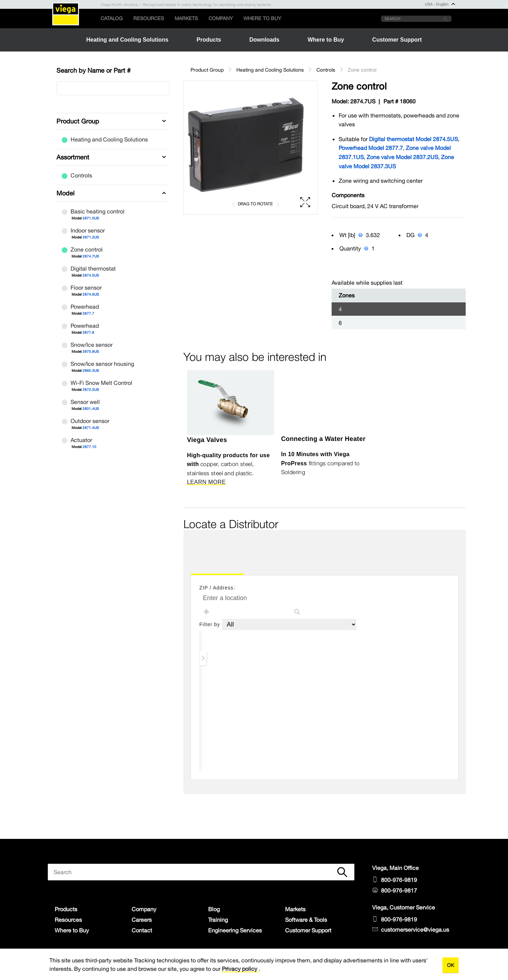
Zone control (116, 250)
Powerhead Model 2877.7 (371, 148)
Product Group (78, 121)
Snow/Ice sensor (116, 345)
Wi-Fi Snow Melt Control (116, 383)
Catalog (112, 18)
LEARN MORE (206, 482)
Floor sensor (116, 288)
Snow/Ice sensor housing (116, 364)
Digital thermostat (116, 269)
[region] (250, 147)
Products (66, 909)
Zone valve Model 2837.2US (402, 157)
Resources (149, 18)
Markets (186, 18)
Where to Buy (262, 18)
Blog (214, 909)
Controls (77, 175)
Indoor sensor (116, 231)
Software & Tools (306, 920)
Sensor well (116, 402)
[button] (250, 147)
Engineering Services (235, 930)
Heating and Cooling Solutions (105, 139)
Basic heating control (116, 212)
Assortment (73, 157)
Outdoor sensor (116, 421)
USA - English (440, 4)
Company (221, 18)
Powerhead (116, 307)
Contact (142, 930)
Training (218, 920)
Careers (142, 920)
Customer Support (308, 930)
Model (65, 193)
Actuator (116, 440)
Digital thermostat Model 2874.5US (413, 139)
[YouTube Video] (325, 401)
